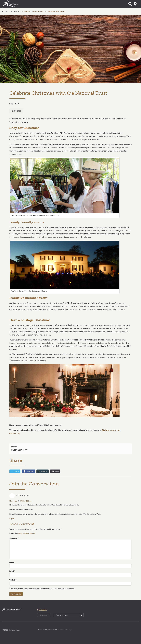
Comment (14, 538)
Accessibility (43, 630)
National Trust (16, 4)
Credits (52, 630)
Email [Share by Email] (55, 471)
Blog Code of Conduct (26, 533)
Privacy (69, 630)
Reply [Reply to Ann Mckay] (12, 518)
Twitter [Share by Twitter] (15, 471)
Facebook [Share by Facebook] (28, 471)
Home (14, 11)
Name (12, 562)
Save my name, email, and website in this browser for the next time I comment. (43, 589)
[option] (70, 49)
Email (12, 571)
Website (13, 580)
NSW (17, 104)
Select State (135, 4)
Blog (5, 11)
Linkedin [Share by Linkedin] (43, 471)
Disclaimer (60, 630)
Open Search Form (130, 4)
